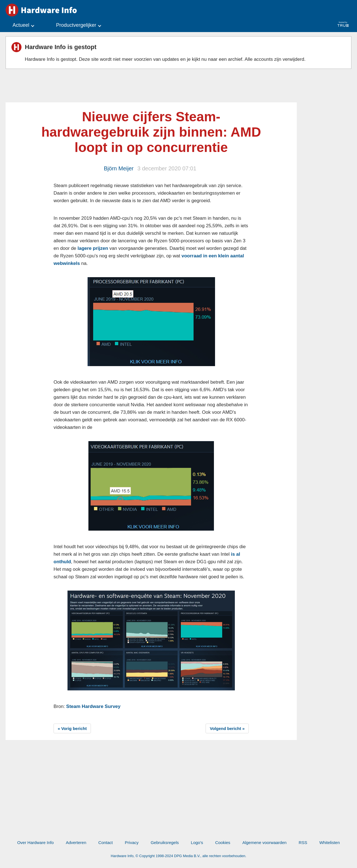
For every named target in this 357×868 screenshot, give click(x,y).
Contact (106, 842)
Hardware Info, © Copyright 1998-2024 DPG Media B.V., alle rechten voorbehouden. (178, 856)
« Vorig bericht (72, 728)
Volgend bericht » (227, 728)
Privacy (132, 842)
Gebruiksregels (165, 842)
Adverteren (76, 842)
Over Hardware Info (36, 842)
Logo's (197, 842)
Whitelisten (330, 842)
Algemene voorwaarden (264, 842)
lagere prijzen (93, 248)
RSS (303, 842)
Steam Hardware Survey (93, 706)
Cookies (223, 842)
